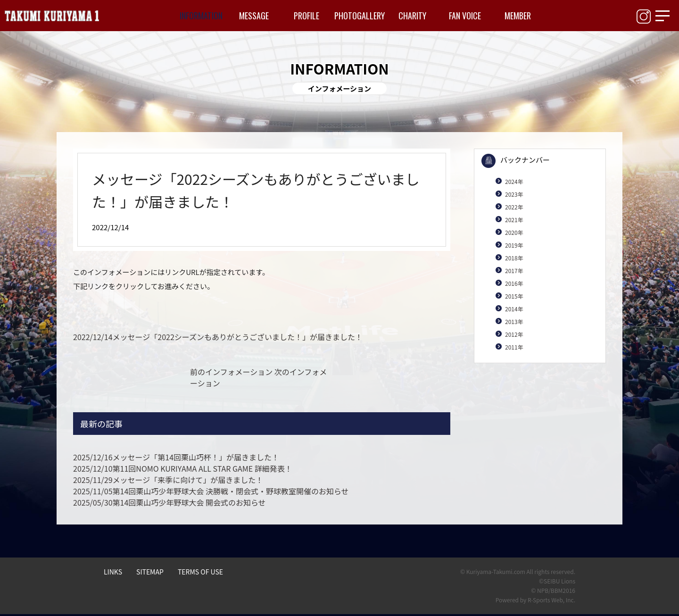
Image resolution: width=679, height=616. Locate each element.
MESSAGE (254, 16)
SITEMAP (150, 572)
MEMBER (518, 16)
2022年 (514, 207)
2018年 (514, 258)
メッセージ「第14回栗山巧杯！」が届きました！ (176, 457)
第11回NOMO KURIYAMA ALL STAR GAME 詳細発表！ (183, 468)
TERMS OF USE (200, 572)
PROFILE (306, 16)
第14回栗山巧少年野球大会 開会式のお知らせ (170, 502)
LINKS (113, 572)
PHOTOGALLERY (360, 16)
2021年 (514, 220)
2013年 (514, 321)
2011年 (514, 347)
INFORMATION (201, 16)
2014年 (514, 309)
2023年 (514, 194)
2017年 (514, 271)
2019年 (514, 245)
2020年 (514, 232)
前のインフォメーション (231, 372)
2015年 (514, 296)
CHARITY (412, 16)
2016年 (514, 283)
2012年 (514, 334)
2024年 (514, 181)
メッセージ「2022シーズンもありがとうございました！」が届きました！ (218, 337)
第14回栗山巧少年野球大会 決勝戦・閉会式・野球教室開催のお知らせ (211, 491)
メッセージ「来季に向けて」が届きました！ (168, 480)
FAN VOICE (465, 16)
